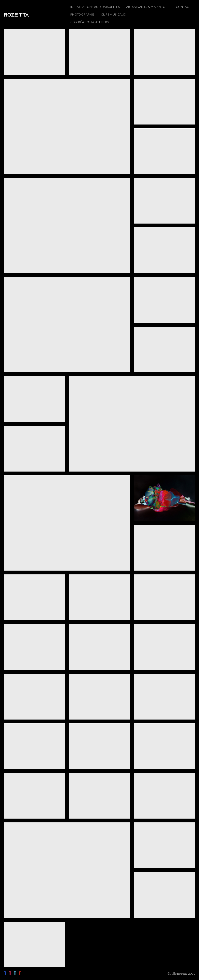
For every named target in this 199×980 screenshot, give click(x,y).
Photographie (82, 14)
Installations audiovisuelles (95, 7)
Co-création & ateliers (90, 22)
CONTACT (183, 7)
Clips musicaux (114, 14)
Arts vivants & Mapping (146, 7)
